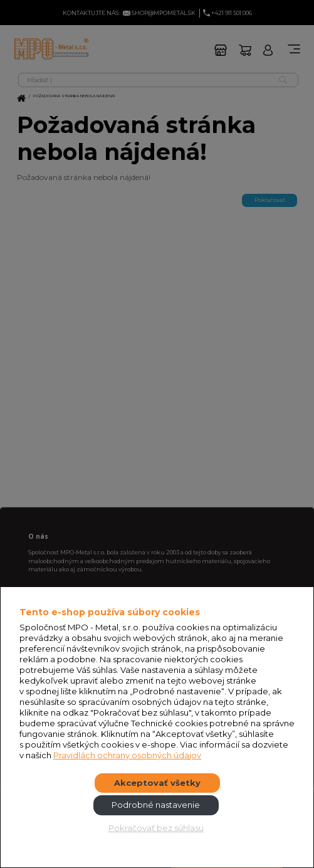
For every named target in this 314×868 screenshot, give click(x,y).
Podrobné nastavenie (156, 805)
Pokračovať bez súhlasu (156, 828)
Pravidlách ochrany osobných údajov (127, 755)
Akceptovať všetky (157, 783)
